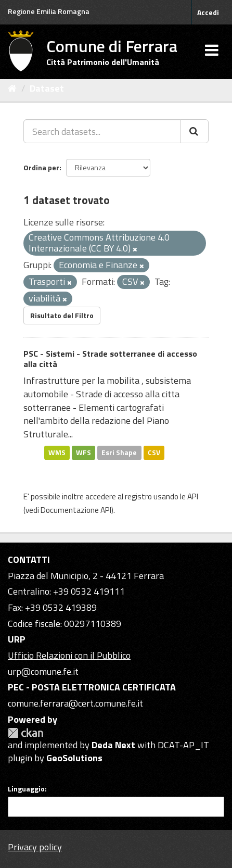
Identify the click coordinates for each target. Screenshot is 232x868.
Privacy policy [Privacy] (35, 847)
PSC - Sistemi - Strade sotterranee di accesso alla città (110, 359)
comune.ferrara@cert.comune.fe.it (75, 703)
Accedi (208, 12)
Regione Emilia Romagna (49, 11)
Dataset (47, 88)
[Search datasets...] (102, 131)
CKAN (25, 733)
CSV (154, 452)
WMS (57, 452)
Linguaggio (26, 789)
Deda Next (113, 745)
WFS (83, 452)
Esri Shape (119, 452)
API (193, 496)
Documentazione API (76, 510)
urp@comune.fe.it (43, 671)
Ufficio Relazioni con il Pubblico (69, 655)
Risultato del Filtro (62, 315)
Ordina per (41, 167)
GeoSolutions (74, 758)
